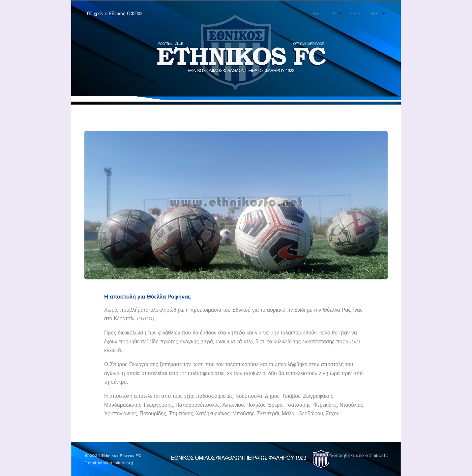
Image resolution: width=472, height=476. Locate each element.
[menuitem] (347, 14)
